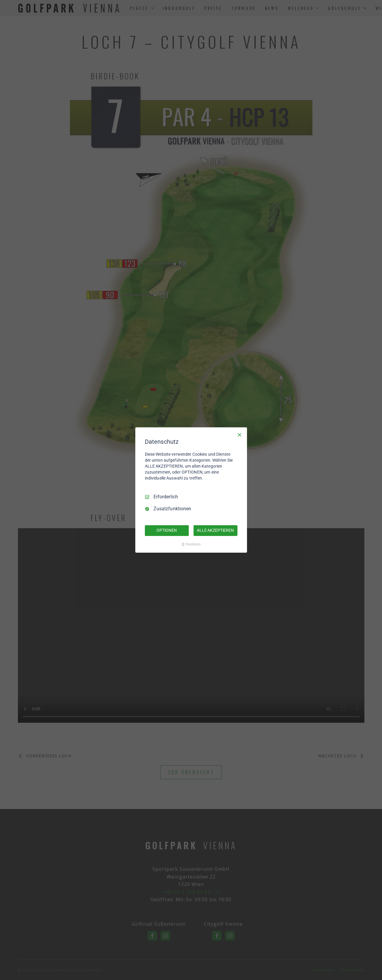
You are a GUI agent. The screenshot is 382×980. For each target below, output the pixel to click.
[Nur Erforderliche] (240, 435)
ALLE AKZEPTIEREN (215, 530)
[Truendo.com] (191, 544)
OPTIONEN (167, 530)
